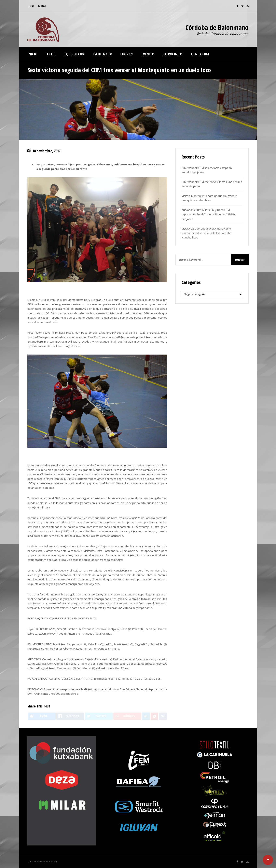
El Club (31, 6)
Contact (42, 6)
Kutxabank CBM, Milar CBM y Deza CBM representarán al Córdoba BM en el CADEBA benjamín (209, 214)
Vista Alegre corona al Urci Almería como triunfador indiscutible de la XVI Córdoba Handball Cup (206, 233)
